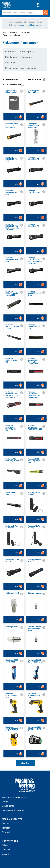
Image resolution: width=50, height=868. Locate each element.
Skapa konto (8, 806)
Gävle (5, 845)
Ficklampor (11, 52)
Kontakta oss (10, 841)
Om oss (6, 823)
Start (5, 33)
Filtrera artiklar (37, 80)
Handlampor (26, 52)
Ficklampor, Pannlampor (12, 35)
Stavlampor (11, 63)
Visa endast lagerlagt (13, 84)
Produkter (13, 33)
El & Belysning (26, 33)
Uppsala (6, 850)
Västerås (6, 854)
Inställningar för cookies (13, 810)
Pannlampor (11, 57)
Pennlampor (27, 57)
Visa (19, 117)
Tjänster (6, 828)
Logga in (6, 801)
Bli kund (6, 832)
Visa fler (25, 763)
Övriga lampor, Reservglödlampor (21, 68)
